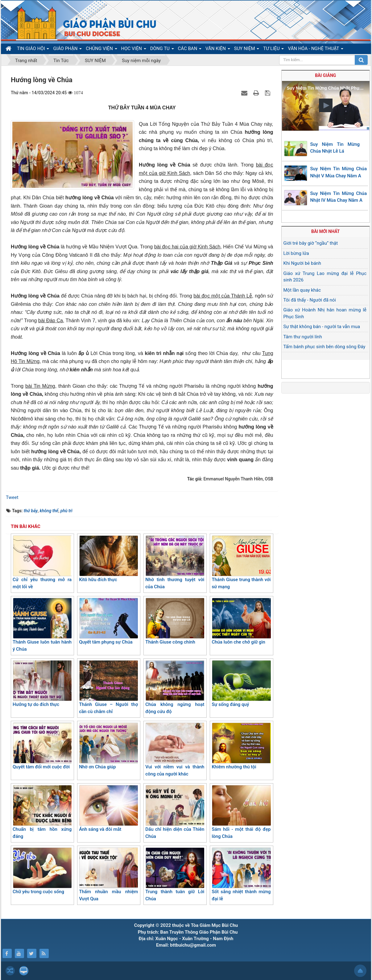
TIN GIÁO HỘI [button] (33, 50)
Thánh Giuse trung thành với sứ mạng (241, 562)
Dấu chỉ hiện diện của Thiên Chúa (175, 812)
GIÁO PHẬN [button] (67, 50)
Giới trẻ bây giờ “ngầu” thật (311, 243)
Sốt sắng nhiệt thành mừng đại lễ (241, 874)
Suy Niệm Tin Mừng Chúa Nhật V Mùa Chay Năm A (339, 172)
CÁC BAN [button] (190, 50)
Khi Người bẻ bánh (302, 263)
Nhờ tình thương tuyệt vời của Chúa (175, 562)
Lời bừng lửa (296, 253)
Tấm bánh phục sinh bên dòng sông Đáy (324, 347)
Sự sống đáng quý (241, 684)
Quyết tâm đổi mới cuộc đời (42, 746)
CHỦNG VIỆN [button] (101, 50)
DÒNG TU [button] (162, 50)
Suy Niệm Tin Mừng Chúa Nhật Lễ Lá (335, 148)
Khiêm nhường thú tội (241, 746)
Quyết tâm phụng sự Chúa (108, 621)
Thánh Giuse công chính (175, 621)
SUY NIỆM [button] (247, 50)
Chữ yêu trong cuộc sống (42, 871)
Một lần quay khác (302, 290)
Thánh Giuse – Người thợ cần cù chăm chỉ (108, 687)
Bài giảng (325, 75)
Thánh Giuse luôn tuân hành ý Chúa (42, 625)
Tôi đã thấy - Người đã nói (310, 300)
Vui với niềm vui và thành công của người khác (175, 750)
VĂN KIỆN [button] (218, 50)
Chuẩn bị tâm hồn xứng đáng (42, 812)
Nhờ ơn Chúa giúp (108, 746)
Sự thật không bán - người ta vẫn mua (322, 327)
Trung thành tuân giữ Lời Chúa (175, 874)
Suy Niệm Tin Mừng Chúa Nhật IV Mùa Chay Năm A (339, 197)
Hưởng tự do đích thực (42, 684)
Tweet (12, 497)
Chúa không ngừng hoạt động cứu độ (175, 687)
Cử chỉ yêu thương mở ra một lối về (42, 562)
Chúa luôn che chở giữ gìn (241, 621)
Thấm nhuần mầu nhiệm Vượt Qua (108, 874)
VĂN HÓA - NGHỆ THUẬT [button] (315, 50)
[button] (326, 105)
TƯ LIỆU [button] (273, 50)
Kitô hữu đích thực (108, 559)
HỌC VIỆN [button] (134, 50)
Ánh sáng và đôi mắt (108, 809)
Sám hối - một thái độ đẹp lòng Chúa (241, 812)
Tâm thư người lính (303, 337)
